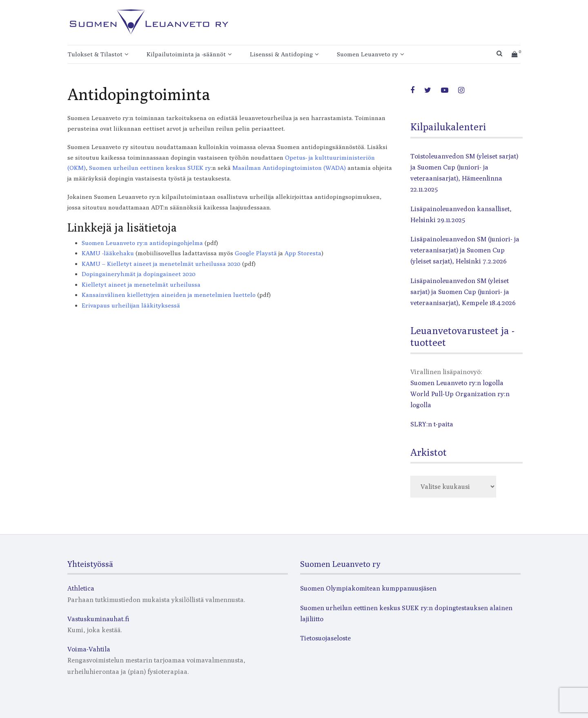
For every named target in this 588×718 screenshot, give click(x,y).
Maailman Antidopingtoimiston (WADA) (289, 168)
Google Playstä (256, 253)
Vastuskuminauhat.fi (98, 619)
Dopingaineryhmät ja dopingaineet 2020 (139, 274)
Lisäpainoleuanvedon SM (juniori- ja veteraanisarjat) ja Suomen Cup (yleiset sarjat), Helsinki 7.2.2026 (465, 250)
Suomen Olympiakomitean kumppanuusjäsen (368, 588)
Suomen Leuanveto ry (367, 54)
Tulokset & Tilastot (95, 54)
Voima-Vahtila (89, 649)
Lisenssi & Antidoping (281, 54)
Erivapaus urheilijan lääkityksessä (131, 305)
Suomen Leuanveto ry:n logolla (457, 383)
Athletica (81, 588)
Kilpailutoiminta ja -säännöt (186, 54)
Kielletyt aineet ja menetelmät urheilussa (141, 284)
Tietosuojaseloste (325, 638)
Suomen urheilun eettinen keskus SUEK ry (150, 168)
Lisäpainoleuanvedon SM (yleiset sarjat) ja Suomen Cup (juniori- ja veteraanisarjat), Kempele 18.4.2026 (463, 292)
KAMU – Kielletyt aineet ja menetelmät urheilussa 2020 (161, 264)
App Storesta (303, 253)
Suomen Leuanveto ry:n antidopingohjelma (142, 243)
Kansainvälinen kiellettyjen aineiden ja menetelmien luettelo (169, 295)
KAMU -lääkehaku (108, 253)
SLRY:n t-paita (432, 424)
